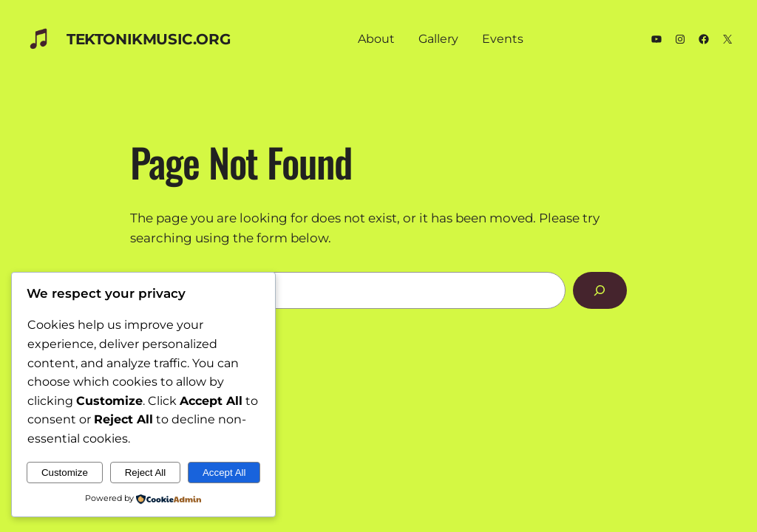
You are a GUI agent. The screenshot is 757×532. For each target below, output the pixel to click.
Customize (65, 473)
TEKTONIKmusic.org (148, 39)
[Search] (600, 291)
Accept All (224, 473)
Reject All (146, 473)
